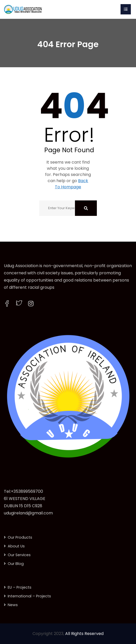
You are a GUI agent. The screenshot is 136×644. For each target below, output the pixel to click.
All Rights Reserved (84, 634)
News (13, 605)
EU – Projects (20, 587)
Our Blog (16, 564)
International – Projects (29, 596)
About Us (16, 546)
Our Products (20, 537)
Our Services (19, 555)
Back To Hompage (72, 184)
